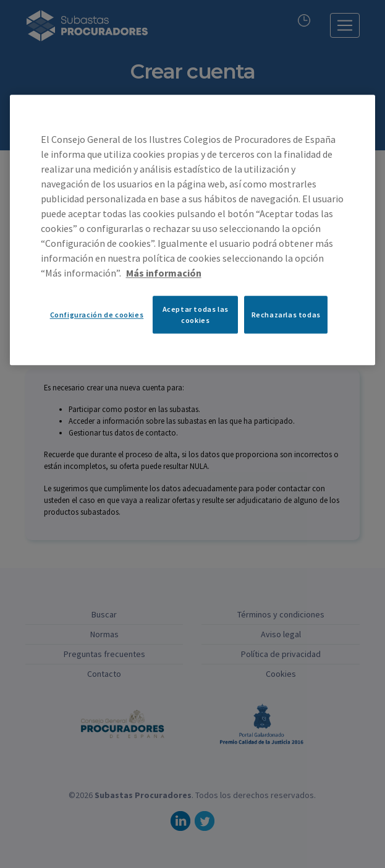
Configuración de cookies (97, 315)
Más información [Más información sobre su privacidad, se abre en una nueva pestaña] (164, 273)
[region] (193, 230)
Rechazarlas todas (286, 315)
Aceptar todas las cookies (196, 315)
